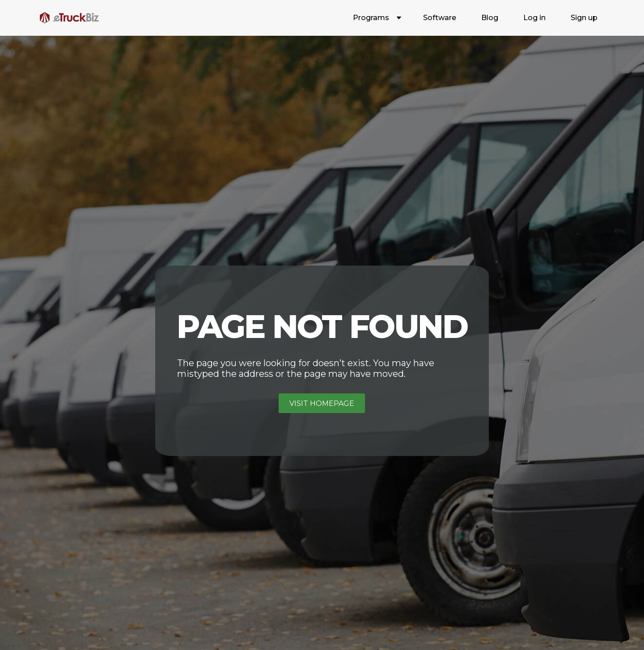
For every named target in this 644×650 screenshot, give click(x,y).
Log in (534, 18)
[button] (375, 18)
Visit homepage (322, 403)
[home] (69, 18)
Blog (490, 18)
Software (440, 18)
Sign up (584, 18)
